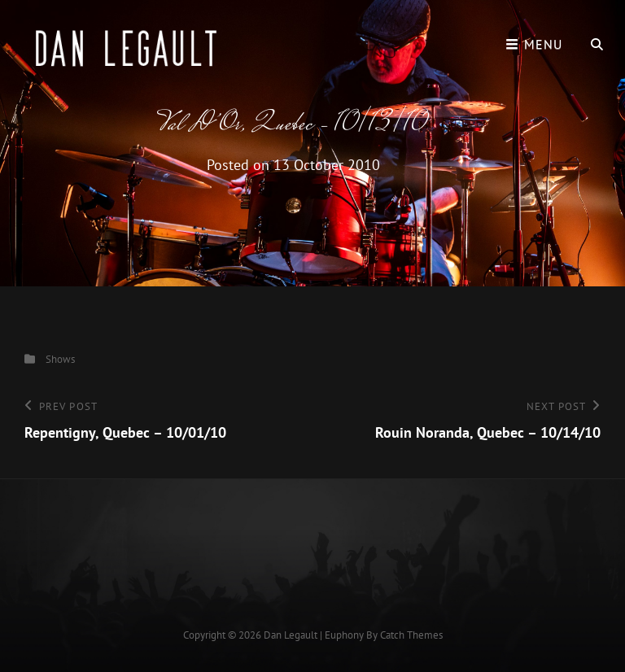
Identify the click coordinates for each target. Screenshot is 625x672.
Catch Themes (411, 635)
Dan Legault (291, 635)
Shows (60, 359)
